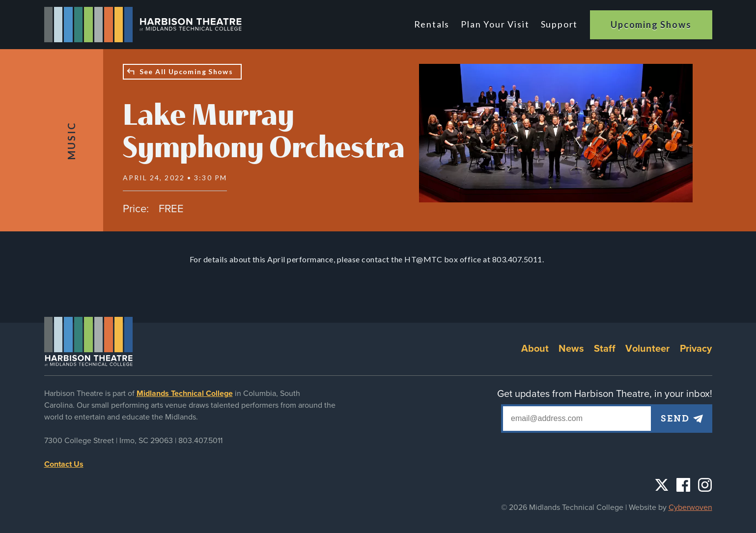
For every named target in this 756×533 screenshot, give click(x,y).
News (571, 349)
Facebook (683, 485)
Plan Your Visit (495, 24)
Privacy (696, 349)
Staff (605, 349)
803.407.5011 (200, 441)
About (535, 349)
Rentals (432, 24)
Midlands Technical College (185, 393)
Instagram (705, 485)
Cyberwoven (690, 507)
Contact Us (64, 464)
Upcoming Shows (651, 25)
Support (560, 24)
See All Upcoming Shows (186, 71)
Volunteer (647, 349)
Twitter (662, 485)
